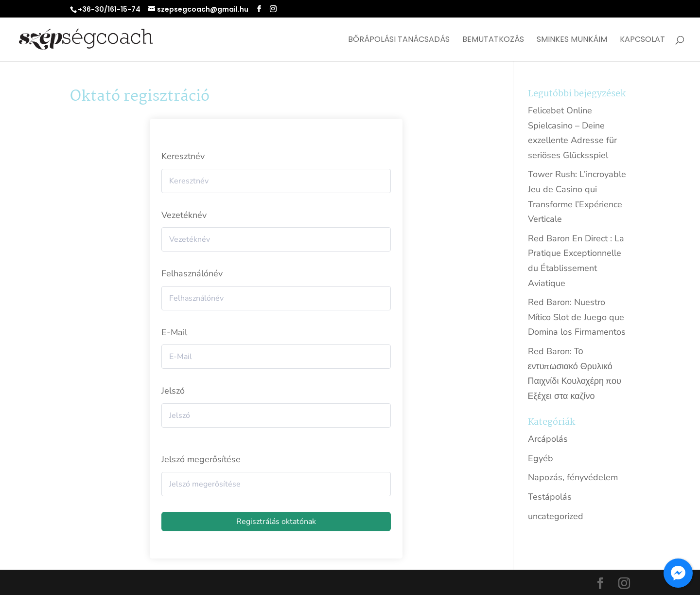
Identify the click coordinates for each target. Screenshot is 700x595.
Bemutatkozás (493, 40)
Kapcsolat (642, 40)
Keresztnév (183, 156)
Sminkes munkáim (572, 40)
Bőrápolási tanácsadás (399, 40)
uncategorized (556, 516)
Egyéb (541, 458)
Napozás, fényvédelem (573, 477)
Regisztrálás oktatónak (276, 522)
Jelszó (173, 391)
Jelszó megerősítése (201, 459)
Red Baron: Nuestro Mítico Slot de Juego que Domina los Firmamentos (577, 317)
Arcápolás (548, 439)
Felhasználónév (192, 273)
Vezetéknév (184, 215)
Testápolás (550, 497)
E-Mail (174, 332)
